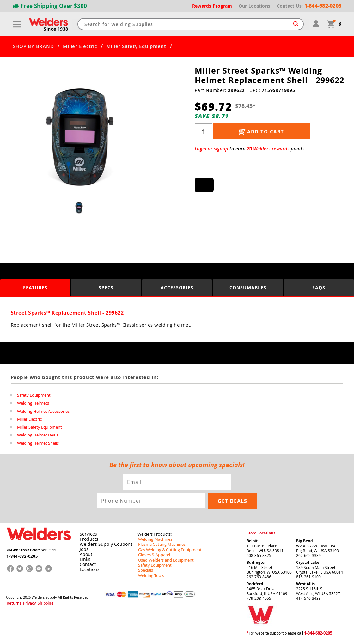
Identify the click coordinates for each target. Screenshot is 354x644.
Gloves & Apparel (153, 555)
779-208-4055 (259, 599)
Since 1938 (56, 29)
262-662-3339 (308, 556)
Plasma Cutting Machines (160, 545)
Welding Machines (154, 540)
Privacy (24, 603)
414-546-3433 (308, 599)
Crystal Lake (308, 563)
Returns (12, 603)
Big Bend (305, 542)
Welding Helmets (33, 403)
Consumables (248, 288)
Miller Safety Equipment (136, 46)
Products (88, 540)
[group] (80, 138)
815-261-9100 (308, 578)
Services (87, 535)
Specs (106, 288)
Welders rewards (271, 149)
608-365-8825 (259, 556)
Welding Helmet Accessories (43, 412)
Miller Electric (80, 46)
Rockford (255, 585)
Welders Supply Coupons (103, 545)
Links (84, 560)
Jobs (83, 550)
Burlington (257, 563)
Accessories (177, 288)
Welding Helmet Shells (38, 444)
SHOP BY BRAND (34, 46)
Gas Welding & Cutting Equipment (167, 550)
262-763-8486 (259, 578)
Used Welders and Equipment (164, 560)
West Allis (305, 585)
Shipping (37, 603)
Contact (86, 565)
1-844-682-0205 (20, 555)
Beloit (252, 542)
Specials (145, 570)
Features (35, 288)
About (85, 555)
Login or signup (211, 149)
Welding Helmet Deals (38, 436)
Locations (88, 570)
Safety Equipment (34, 395)
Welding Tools (150, 575)
